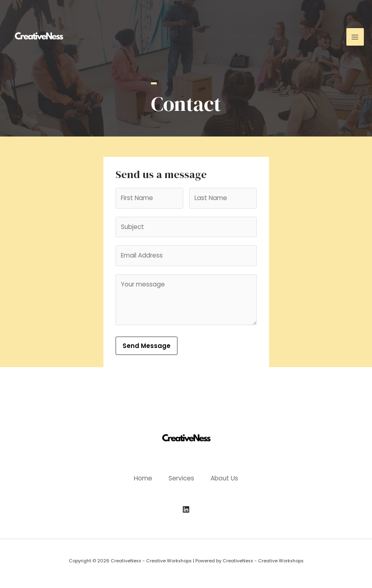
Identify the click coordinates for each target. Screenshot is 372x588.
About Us (224, 478)
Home (143, 478)
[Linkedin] (186, 509)
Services (181, 478)
